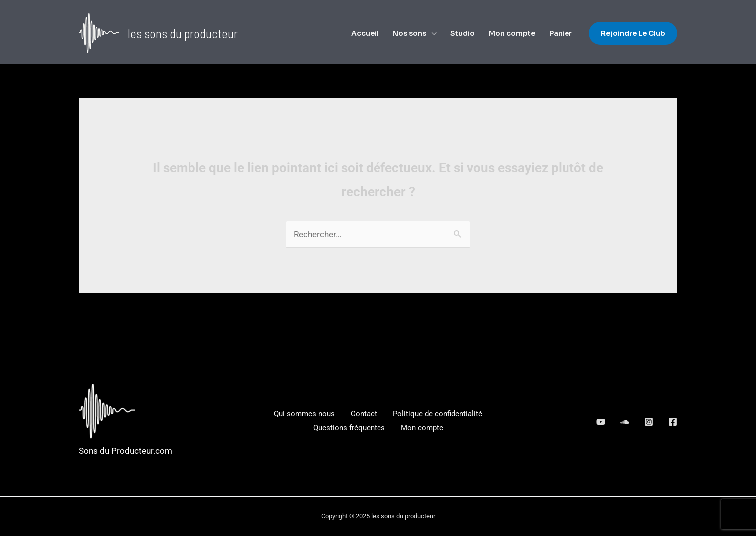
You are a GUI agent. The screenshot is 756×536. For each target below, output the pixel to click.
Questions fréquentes (349, 428)
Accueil (365, 33)
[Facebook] (673, 422)
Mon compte (512, 33)
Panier (561, 33)
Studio (463, 33)
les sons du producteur (183, 33)
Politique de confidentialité (438, 414)
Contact (364, 414)
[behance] (601, 422)
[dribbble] (649, 422)
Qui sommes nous (304, 414)
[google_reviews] (625, 422)
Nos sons (409, 33)
